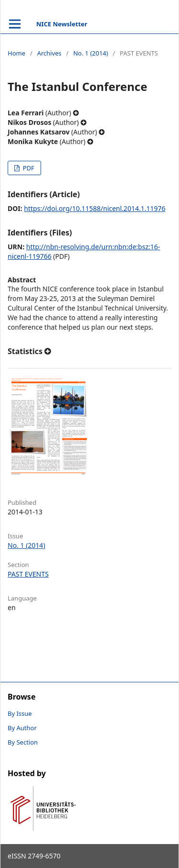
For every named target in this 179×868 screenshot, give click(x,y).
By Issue (20, 713)
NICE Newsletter (62, 24)
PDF (27, 168)
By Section (23, 742)
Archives (49, 53)
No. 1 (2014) (90, 53)
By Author (22, 728)
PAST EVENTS (28, 574)
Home (16, 53)
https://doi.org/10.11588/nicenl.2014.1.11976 (95, 208)
